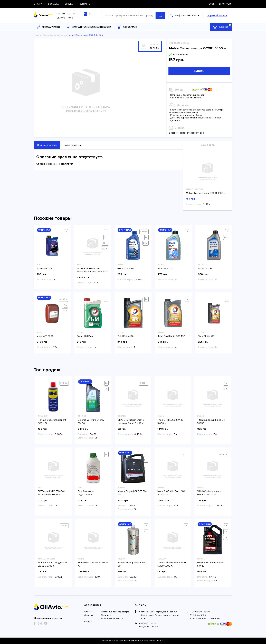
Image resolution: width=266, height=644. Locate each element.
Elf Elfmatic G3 (44, 268)
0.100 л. (64, 526)
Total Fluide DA (125, 336)
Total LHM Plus (85, 336)
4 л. (146, 532)
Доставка (89, 615)
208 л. (104, 249)
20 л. (146, 243)
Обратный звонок (217, 15)
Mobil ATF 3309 (126, 268)
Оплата (88, 612)
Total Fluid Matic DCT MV (171, 336)
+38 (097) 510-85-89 (148, 627)
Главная (38, 35)
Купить (199, 71)
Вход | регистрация (218, 4)
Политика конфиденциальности (112, 617)
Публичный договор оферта (115, 612)
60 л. (105, 243)
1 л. (66, 232)
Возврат (88, 622)
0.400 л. (64, 383)
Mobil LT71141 (205, 268)
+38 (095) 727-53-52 (148, 623)
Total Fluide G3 (206, 336)
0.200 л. (223, 454)
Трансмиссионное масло (55, 35)
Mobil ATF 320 (165, 268)
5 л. (106, 237)
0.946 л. (144, 232)
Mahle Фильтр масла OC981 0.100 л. (206, 193)
